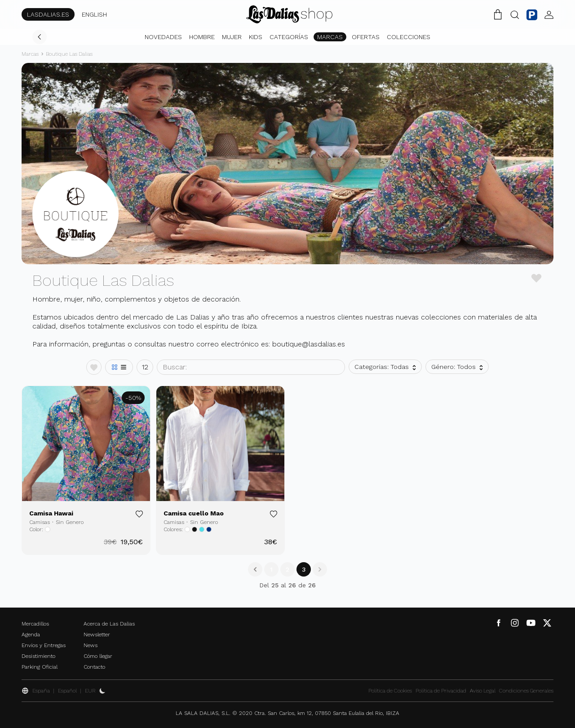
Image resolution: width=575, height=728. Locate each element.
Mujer (232, 37)
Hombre (202, 37)
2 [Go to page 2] (287, 569)
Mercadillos (35, 624)
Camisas (40, 522)
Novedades (163, 37)
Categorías (289, 37)
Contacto (94, 667)
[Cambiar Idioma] (289, 14)
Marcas (330, 37)
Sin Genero (70, 522)
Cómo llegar (98, 656)
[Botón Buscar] (515, 14)
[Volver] (40, 37)
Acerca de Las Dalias (109, 624)
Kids (256, 37)
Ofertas (366, 37)
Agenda (31, 635)
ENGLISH (94, 14)
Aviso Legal (483, 691)
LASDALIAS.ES (48, 14)
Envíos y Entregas (44, 645)
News (91, 645)
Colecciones (409, 37)
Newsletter (97, 635)
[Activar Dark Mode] (102, 691)
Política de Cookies (390, 691)
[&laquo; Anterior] (255, 569)
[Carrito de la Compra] (498, 14)
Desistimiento (38, 656)
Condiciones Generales (526, 691)
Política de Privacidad (441, 691)
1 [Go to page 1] (271, 569)
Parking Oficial (40, 667)
